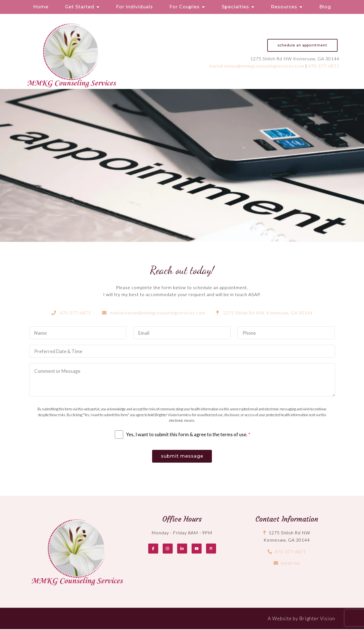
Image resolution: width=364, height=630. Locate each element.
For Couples (185, 7)
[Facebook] (153, 549)
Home (41, 7)
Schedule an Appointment (302, 45)
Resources (284, 7)
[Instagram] (168, 549)
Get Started (80, 7)
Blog (325, 7)
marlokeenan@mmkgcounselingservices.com (257, 66)
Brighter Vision (317, 619)
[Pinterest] (211, 549)
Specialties (235, 7)
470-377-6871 (324, 66)
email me (290, 564)
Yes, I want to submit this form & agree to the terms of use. (188, 434)
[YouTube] (197, 549)
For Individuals (134, 7)
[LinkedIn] (182, 549)
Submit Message (182, 457)
